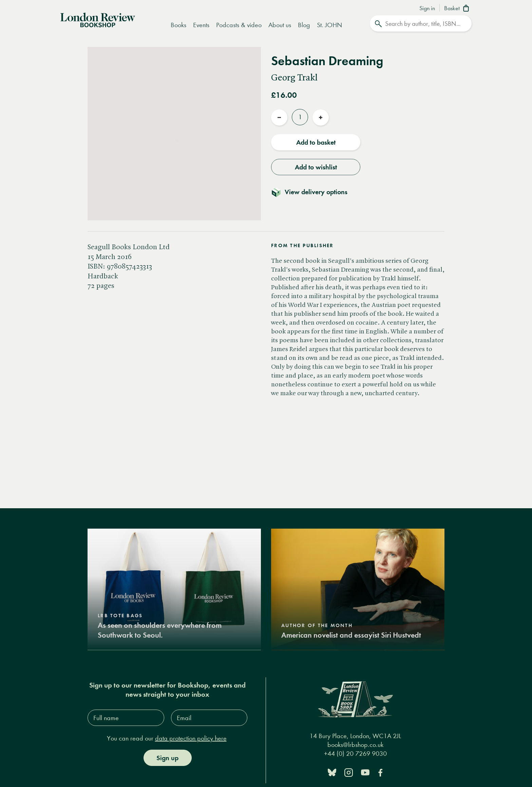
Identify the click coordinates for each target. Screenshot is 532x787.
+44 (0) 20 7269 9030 (355, 754)
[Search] (421, 23)
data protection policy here (191, 738)
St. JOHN (329, 25)
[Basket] (458, 9)
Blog (304, 25)
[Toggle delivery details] (313, 192)
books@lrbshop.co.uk (355, 745)
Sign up (167, 758)
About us (280, 25)
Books (178, 25)
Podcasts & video (239, 25)
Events (201, 25)
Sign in (427, 8)
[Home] (98, 19)
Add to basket (316, 142)
